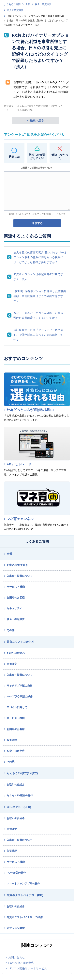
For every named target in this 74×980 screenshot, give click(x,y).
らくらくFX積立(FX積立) (22, 773)
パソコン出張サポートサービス (28, 968)
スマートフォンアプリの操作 (23, 884)
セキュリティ (14, 608)
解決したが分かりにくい (37, 156)
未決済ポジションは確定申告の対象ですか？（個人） (38, 277)
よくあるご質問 (12, 4)
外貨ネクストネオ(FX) (20, 642)
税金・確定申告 (43, 4)
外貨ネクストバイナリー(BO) (25, 895)
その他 (11, 630)
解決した (14, 157)
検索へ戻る (37, 120)
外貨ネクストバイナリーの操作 (25, 917)
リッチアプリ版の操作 (20, 686)
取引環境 (12, 740)
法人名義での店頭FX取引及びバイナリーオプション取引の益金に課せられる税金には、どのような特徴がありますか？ (40, 257)
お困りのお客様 (16, 598)
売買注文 (12, 664)
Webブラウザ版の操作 (20, 696)
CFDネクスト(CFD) (19, 807)
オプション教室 (16, 928)
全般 (28, 4)
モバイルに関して (17, 707)
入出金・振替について (20, 576)
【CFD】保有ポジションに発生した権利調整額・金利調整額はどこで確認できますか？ (40, 296)
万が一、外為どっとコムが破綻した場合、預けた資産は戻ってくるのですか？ (40, 315)
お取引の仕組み (16, 653)
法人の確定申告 (15, 10)
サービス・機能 (16, 587)
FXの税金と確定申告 (21, 963)
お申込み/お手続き (17, 565)
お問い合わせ (17, 957)
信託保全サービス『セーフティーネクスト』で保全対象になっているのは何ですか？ (38, 335)
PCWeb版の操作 (16, 873)
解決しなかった (60, 156)
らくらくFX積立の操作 (20, 795)
